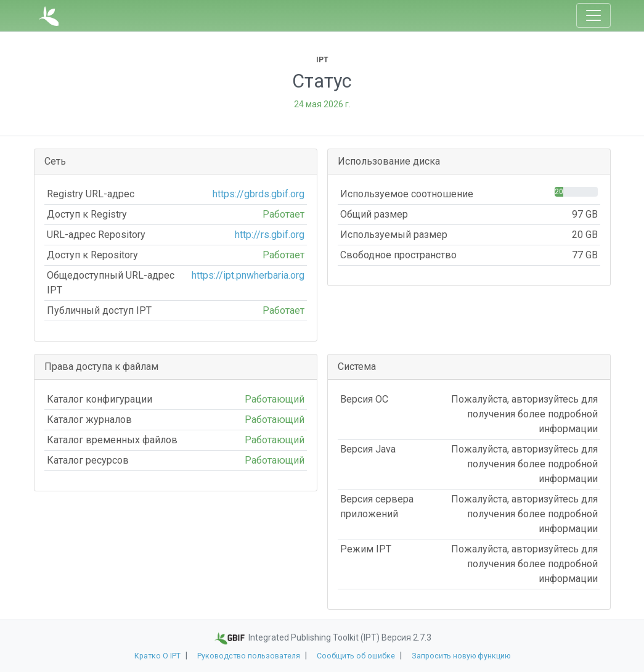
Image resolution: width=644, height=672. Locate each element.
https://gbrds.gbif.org (259, 194)
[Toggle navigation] (593, 15)
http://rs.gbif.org (270, 235)
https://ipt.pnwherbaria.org (248, 275)
